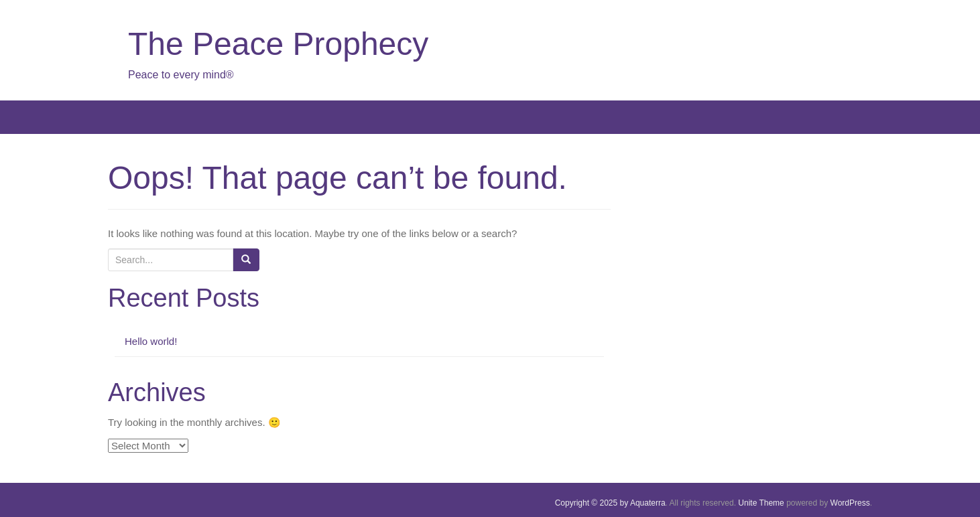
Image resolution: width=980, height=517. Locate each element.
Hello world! (151, 341)
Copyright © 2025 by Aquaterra (610, 503)
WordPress (850, 503)
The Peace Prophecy (278, 44)
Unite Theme (761, 503)
